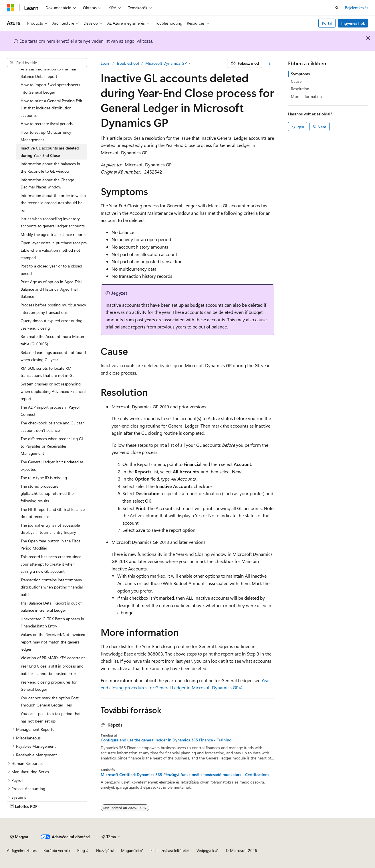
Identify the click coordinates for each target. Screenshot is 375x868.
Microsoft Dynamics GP (166, 63)
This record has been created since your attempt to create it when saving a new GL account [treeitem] (51, 564)
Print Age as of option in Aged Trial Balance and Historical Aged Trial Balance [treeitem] (51, 289)
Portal (327, 23)
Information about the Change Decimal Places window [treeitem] (47, 183)
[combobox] (47, 63)
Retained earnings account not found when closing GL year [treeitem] (53, 356)
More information (306, 96)
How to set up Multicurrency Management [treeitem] (46, 136)
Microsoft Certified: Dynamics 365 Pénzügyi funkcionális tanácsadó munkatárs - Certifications (185, 775)
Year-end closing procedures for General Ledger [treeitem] (49, 686)
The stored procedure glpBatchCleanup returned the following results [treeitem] (47, 493)
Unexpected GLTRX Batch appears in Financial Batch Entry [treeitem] (52, 622)
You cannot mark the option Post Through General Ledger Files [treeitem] (50, 701)
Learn (106, 63)
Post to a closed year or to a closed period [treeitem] (51, 270)
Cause (296, 81)
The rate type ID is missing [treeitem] (44, 478)
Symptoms (300, 74)
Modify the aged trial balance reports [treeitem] (53, 234)
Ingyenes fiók (353, 23)
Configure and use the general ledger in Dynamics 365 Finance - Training (166, 740)
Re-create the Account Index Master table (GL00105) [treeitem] (52, 340)
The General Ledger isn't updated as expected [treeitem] (52, 466)
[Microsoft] (11, 8)
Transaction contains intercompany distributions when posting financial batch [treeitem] (52, 587)
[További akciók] (269, 63)
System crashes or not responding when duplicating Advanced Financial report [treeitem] (53, 391)
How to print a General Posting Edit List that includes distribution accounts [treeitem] (51, 108)
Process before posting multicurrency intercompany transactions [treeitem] (53, 309)
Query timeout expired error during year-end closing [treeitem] (51, 324)
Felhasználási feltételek (170, 850)
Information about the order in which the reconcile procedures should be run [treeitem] (53, 203)
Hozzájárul (105, 850)
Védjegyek (205, 850)
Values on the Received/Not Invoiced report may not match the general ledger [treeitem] (53, 642)
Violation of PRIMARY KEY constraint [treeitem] (53, 658)
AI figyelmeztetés (22, 850)
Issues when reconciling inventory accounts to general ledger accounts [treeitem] (53, 222)
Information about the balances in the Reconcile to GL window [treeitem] (50, 167)
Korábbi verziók (57, 850)
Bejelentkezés (357, 8)
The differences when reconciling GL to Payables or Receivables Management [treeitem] (52, 446)
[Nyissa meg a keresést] (337, 8)
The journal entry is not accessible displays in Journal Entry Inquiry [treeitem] (50, 529)
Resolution (300, 89)
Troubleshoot (128, 63)
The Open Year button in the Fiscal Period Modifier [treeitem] (51, 545)
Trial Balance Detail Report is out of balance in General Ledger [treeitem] (51, 607)
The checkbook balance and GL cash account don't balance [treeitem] (53, 427)
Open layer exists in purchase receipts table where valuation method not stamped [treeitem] (54, 250)
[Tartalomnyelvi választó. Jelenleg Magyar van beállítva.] (19, 837)
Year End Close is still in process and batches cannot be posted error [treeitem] (52, 670)
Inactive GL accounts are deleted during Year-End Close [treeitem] (50, 152)
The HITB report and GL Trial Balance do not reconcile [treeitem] (53, 513)
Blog (81, 850)
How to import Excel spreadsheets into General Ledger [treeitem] (50, 88)
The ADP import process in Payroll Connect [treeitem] (50, 411)
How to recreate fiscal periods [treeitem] (47, 124)
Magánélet (130, 850)
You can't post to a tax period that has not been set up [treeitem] (51, 717)
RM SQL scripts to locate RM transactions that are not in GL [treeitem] (47, 372)
